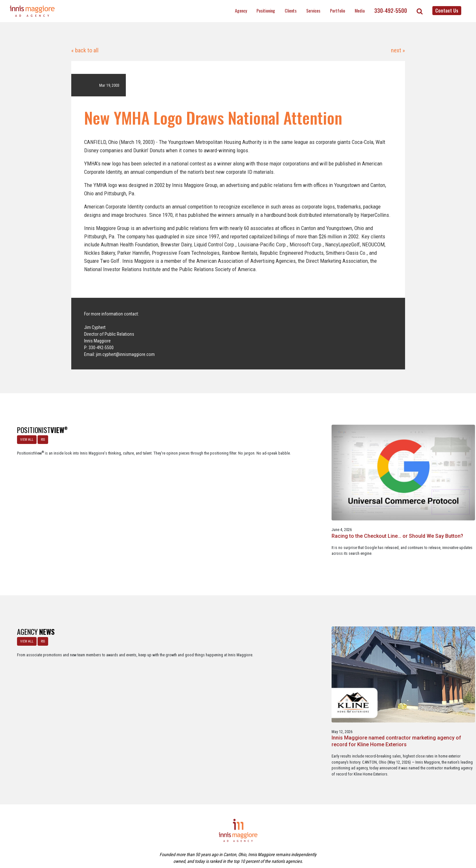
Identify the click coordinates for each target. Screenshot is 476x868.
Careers (207, 835)
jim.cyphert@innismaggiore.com (125, 354)
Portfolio (338, 10)
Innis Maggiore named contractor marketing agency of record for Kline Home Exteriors (141, 655)
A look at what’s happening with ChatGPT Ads (236, 485)
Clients (291, 10)
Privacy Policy (265, 835)
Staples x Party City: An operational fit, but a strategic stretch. (327, 489)
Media (360, 10)
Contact (242, 835)
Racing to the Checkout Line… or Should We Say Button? (138, 489)
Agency (241, 10)
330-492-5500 (391, 11)
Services (313, 10)
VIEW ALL (24, 437)
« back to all (85, 50)
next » (397, 50)
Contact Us (447, 10)
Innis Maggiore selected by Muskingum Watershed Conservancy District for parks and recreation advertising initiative (237, 659)
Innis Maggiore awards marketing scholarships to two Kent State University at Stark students (332, 655)
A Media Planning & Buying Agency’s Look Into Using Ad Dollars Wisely (427, 489)
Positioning (266, 10)
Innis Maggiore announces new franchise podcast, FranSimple (427, 652)
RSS (40, 437)
